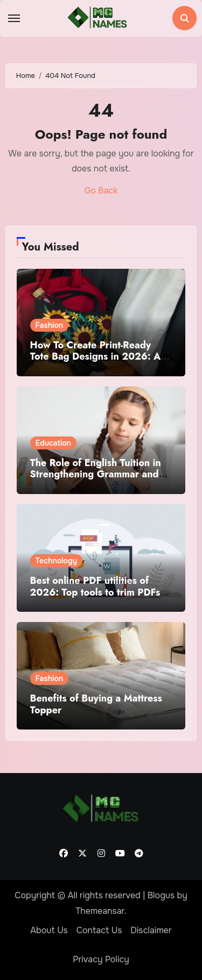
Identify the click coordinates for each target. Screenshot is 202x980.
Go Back (101, 191)
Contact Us (99, 930)
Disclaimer (151, 930)
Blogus (161, 895)
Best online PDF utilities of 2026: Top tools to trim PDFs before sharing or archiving (95, 592)
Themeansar (100, 911)
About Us (49, 930)
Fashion (50, 325)
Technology (57, 561)
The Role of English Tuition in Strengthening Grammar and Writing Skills (96, 474)
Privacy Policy (101, 959)
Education (53, 443)
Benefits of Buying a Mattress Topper (96, 704)
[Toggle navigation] (14, 18)
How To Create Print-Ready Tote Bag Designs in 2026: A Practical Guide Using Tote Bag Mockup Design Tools (100, 363)
